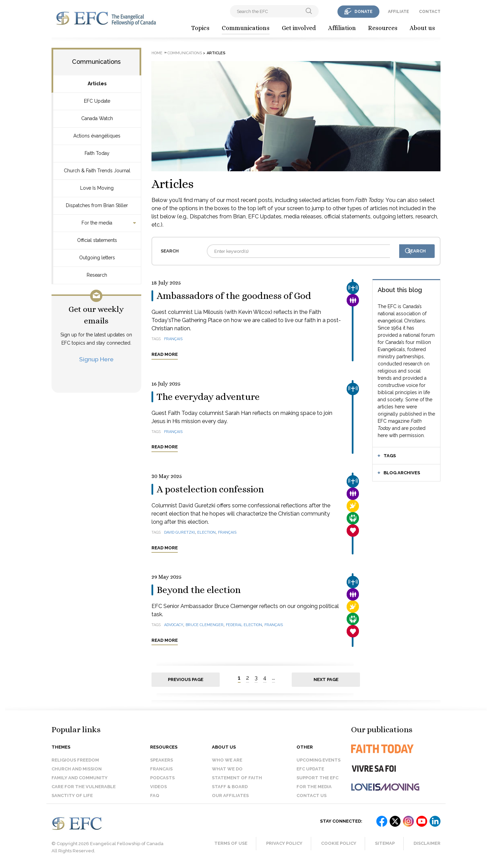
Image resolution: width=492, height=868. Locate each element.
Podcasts (162, 778)
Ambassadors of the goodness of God (234, 296)
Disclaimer (427, 843)
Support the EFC (317, 778)
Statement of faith (237, 778)
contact (430, 12)
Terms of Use (231, 843)
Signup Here (96, 359)
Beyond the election (199, 590)
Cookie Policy (339, 843)
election (206, 532)
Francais (161, 769)
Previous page (186, 679)
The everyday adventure (208, 397)
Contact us (312, 795)
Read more (165, 354)
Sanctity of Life (72, 795)
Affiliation (342, 28)
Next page (326, 679)
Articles (97, 84)
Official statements (97, 240)
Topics (200, 28)
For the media (97, 223)
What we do (227, 769)
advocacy (174, 625)
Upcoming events (319, 760)
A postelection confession (210, 489)
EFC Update (97, 101)
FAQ (155, 795)
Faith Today (97, 153)
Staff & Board (230, 787)
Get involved (299, 28)
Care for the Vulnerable (84, 787)
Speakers (162, 760)
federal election (244, 625)
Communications (246, 28)
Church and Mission (77, 769)
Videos (158, 787)
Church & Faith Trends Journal (97, 171)
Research (97, 275)
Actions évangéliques (97, 136)
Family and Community (79, 778)
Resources (383, 28)
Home (157, 53)
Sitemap (385, 843)
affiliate (399, 12)
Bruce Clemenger (205, 625)
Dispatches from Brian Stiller (97, 205)
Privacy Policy (284, 843)
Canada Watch (97, 118)
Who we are (227, 760)
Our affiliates (230, 795)
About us (422, 28)
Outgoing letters (97, 258)
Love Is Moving (97, 188)
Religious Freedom (75, 760)
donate (364, 12)
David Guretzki (179, 532)
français (173, 339)
